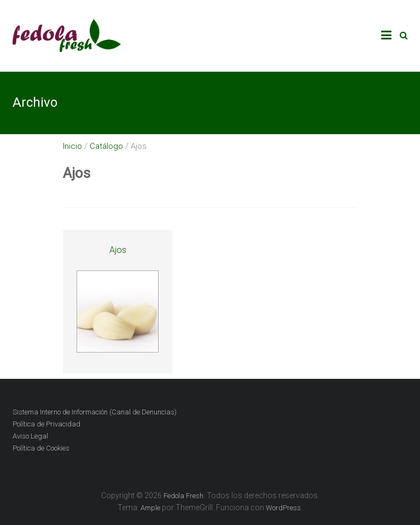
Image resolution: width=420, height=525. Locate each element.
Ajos (118, 250)
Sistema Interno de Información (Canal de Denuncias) (95, 412)
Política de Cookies (41, 448)
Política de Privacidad (46, 424)
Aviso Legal (30, 436)
